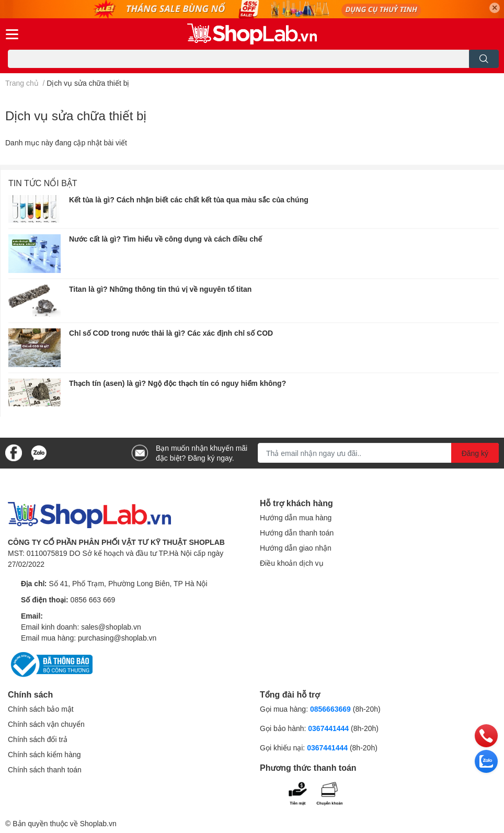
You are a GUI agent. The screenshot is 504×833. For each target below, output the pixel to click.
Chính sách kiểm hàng (44, 754)
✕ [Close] (495, 8)
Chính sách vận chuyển (46, 724)
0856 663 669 (93, 600)
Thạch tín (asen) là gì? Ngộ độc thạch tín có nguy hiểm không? (177, 383)
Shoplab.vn (98, 823)
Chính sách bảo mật (41, 709)
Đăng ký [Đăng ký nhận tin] (475, 453)
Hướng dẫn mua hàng (296, 517)
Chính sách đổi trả (38, 739)
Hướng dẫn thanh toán (297, 533)
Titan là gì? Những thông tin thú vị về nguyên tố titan (160, 289)
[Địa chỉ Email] (378, 453)
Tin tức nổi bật (43, 183)
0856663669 (330, 709)
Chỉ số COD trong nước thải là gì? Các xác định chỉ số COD (171, 333)
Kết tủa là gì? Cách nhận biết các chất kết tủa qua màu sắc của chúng (189, 199)
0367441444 (328, 728)
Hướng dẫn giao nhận (296, 548)
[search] (484, 59)
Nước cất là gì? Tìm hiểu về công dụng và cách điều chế (165, 239)
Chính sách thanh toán (45, 769)
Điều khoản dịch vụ (292, 563)
